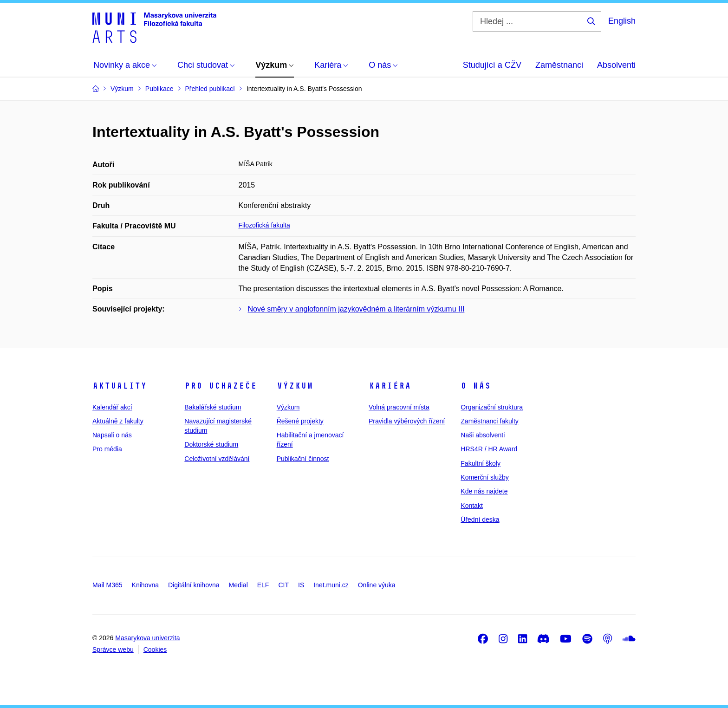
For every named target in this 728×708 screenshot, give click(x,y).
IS (301, 585)
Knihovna (145, 585)
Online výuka (377, 585)
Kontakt (471, 506)
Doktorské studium (211, 444)
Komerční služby (484, 477)
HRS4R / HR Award (489, 449)
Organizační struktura (492, 407)
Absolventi (616, 65)
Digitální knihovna (194, 585)
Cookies (155, 650)
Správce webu (113, 650)
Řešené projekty (300, 421)
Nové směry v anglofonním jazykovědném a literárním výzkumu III (356, 309)
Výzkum (295, 386)
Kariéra (390, 386)
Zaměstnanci (559, 65)
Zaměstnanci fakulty (490, 421)
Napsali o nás (112, 435)
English (622, 21)
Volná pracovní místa (399, 407)
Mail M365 (107, 585)
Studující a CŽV (492, 65)
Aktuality (120, 386)
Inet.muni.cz (331, 585)
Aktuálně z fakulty (118, 421)
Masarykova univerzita (147, 638)
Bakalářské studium (213, 407)
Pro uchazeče (221, 386)
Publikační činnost (303, 459)
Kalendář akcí (112, 407)
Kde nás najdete (484, 491)
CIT (283, 585)
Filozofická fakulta (264, 225)
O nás (476, 386)
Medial (238, 585)
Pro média (107, 449)
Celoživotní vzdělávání (217, 459)
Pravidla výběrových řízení (407, 421)
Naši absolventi (483, 435)
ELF (263, 585)
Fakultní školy (481, 463)
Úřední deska (480, 520)
